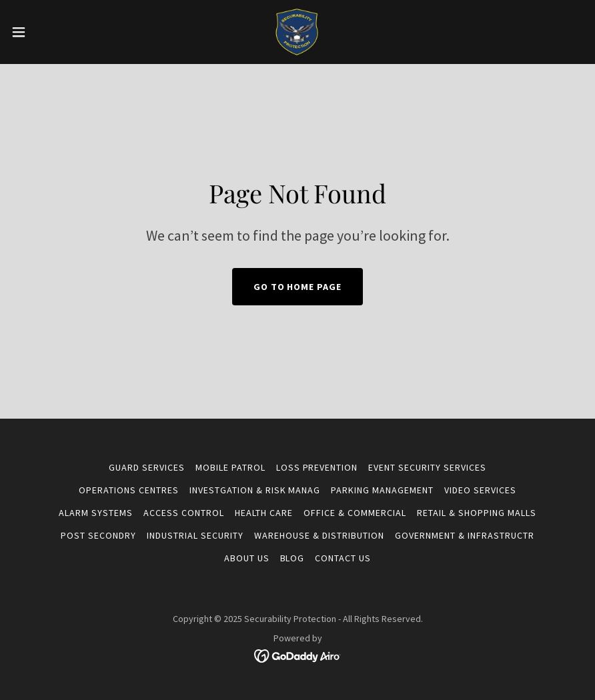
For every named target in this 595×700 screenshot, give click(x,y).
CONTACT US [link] (343, 558)
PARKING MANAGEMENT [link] (382, 490)
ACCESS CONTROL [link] (184, 513)
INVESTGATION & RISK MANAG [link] (255, 490)
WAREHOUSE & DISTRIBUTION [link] (319, 535)
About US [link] (247, 558)
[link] (297, 32)
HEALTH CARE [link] (264, 513)
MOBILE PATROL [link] (230, 467)
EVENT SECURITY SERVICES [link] (427, 467)
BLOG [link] (292, 558)
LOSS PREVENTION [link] (317, 467)
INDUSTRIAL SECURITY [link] (195, 535)
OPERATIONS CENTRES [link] (129, 490)
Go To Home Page (298, 287)
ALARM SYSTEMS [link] (96, 513)
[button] (49, 32)
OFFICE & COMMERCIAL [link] (355, 513)
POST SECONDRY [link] (98, 535)
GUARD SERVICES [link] (147, 467)
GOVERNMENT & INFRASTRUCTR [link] (465, 535)
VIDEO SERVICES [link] (480, 490)
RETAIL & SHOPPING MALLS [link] (477, 513)
